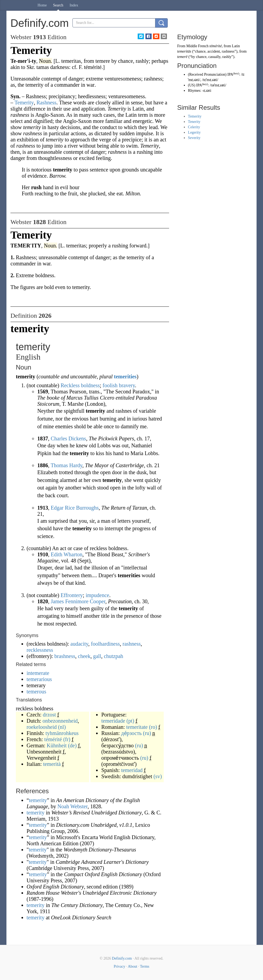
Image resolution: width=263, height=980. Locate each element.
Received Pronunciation (207, 74)
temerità (52, 764)
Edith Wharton (67, 554)
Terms (145, 966)
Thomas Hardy (67, 465)
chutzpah (114, 656)
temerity (38, 800)
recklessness (40, 650)
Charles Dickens (68, 438)
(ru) (147, 733)
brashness (65, 656)
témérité (53, 739)
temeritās (184, 51)
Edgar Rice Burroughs (75, 508)
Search (58, 5)
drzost (50, 715)
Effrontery (72, 595)
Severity (194, 138)
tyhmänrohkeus (62, 733)
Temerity (195, 116)
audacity (79, 644)
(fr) (67, 739)
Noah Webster (72, 806)
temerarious (39, 679)
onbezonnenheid (60, 721)
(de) (72, 745)
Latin (236, 46)
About (132, 966)
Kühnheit (57, 745)
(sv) (158, 776)
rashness (132, 644)
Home (42, 5)
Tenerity (194, 122)
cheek (84, 656)
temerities (125, 376)
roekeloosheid (42, 727)
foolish (110, 385)
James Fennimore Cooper (78, 601)
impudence (97, 595)
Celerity (194, 127)
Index (74, 5)
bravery (127, 385)
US (192, 85)
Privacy (120, 966)
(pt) (130, 721)
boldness (90, 385)
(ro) (153, 727)
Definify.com (122, 958)
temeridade (113, 721)
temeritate (137, 727)
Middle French (197, 46)
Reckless (70, 385)
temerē (182, 57)
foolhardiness (105, 644)
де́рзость (131, 733)
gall (97, 656)
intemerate (38, 673)
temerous (36, 692)
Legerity (194, 132)
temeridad (132, 770)
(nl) (62, 727)
